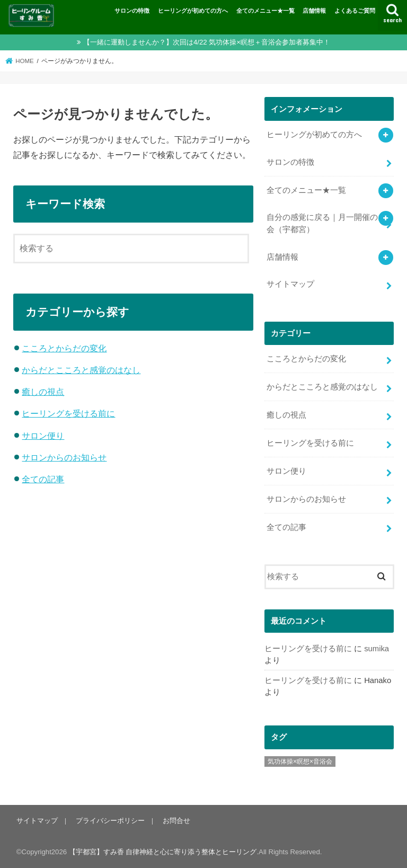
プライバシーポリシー (110, 821)
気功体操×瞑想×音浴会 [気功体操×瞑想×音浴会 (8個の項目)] (300, 761)
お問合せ (176, 821)
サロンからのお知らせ (64, 457)
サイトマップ (290, 284)
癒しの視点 (43, 392)
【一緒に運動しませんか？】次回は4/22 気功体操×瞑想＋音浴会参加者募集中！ (207, 42)
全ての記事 (43, 479)
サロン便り (43, 436)
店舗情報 (314, 11)
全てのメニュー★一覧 (266, 11)
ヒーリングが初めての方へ (193, 11)
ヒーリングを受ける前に (68, 413)
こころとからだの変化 (64, 348)
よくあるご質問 (355, 11)
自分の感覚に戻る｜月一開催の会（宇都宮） (322, 223)
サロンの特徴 (132, 11)
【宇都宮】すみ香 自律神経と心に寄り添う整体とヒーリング (163, 852)
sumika (377, 649)
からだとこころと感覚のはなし (81, 370)
